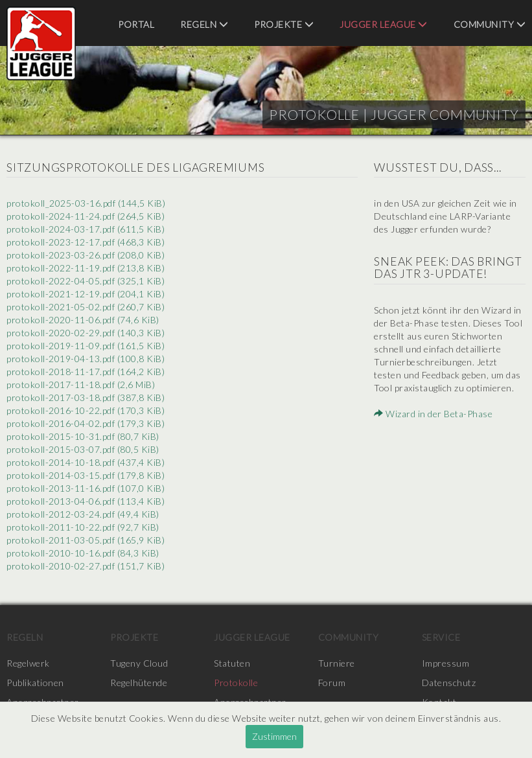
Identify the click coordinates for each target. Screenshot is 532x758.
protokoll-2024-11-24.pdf (86, 216)
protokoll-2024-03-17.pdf (86, 229)
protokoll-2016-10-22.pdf (86, 410)
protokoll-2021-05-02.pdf (86, 307)
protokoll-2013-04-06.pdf (86, 501)
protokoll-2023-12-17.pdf (86, 242)
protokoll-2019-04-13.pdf (86, 359)
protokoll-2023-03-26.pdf (86, 255)
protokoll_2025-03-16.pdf (86, 203)
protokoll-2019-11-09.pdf (86, 346)
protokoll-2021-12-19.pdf (86, 294)
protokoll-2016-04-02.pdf (86, 423)
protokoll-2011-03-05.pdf (86, 540)
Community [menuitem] (490, 24)
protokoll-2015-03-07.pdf (83, 449)
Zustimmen (274, 736)
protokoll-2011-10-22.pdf (83, 527)
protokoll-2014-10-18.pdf (86, 462)
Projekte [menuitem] (284, 24)
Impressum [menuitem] (446, 663)
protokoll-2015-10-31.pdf (83, 436)
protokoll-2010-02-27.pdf (86, 566)
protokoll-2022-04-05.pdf (86, 281)
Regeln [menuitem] (204, 24)
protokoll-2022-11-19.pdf (86, 268)
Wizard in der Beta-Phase (433, 414)
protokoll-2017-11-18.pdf (81, 385)
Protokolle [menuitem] (236, 683)
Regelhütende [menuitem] (139, 683)
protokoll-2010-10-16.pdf (83, 553)
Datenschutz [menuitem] (449, 683)
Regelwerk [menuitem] (28, 663)
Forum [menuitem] (332, 683)
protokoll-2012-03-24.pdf (83, 514)
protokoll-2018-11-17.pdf (86, 372)
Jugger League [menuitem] (384, 24)
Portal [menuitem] (136, 24)
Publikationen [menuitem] (35, 683)
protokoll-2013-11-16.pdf (86, 488)
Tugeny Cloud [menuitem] (139, 663)
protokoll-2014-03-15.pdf (86, 475)
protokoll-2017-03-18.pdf (86, 397)
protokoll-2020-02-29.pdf (86, 333)
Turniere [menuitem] (337, 663)
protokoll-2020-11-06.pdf (83, 320)
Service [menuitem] (441, 637)
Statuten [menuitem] (232, 663)
